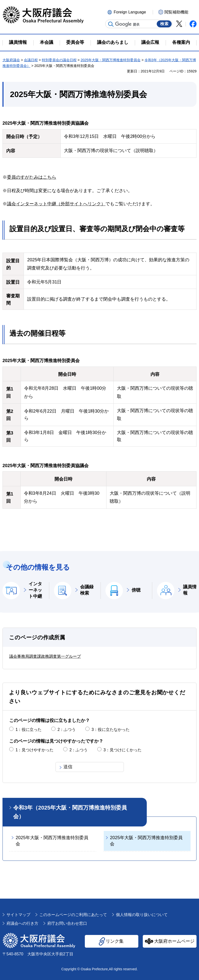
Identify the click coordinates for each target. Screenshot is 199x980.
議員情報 (190, 590)
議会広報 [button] (150, 42)
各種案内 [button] (181, 42)
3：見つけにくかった (123, 750)
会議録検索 (87, 590)
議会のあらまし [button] (113, 42)
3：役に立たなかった (111, 730)
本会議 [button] (47, 42)
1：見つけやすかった (34, 750)
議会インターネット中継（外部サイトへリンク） (56, 204)
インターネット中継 (35, 590)
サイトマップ (18, 915)
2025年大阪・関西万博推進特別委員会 (111, 60)
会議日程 (31, 60)
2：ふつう (67, 730)
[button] (129, 12)
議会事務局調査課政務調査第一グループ (45, 656)
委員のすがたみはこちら (32, 177)
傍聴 (136, 590)
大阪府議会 (11, 60)
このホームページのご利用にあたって (73, 915)
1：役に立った (28, 730)
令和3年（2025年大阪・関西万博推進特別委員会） (70, 812)
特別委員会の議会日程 (59, 60)
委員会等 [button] (75, 42)
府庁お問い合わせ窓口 (67, 923)
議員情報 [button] (18, 42)
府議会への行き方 (22, 923)
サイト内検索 (111, 24)
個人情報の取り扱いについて (142, 915)
